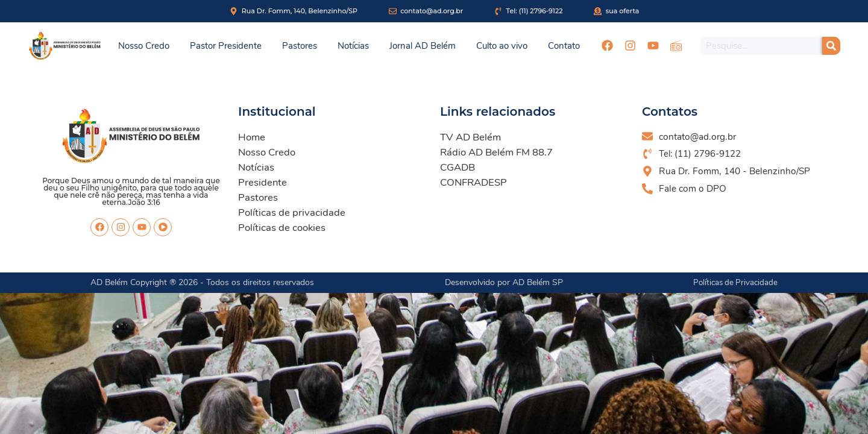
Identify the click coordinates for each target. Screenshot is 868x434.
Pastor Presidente (226, 46)
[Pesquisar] (831, 46)
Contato (564, 46)
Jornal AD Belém (423, 46)
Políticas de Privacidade (734, 282)
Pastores (300, 46)
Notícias (353, 46)
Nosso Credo (144, 46)
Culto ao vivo (502, 46)
